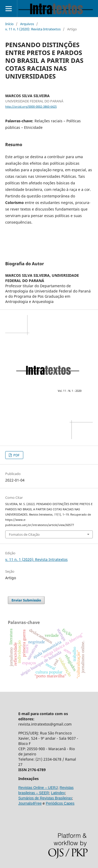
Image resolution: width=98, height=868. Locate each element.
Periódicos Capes (60, 803)
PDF (16, 455)
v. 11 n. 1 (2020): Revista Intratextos (33, 29)
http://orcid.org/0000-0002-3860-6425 (31, 107)
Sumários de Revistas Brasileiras (45, 798)
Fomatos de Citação (24, 534)
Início (9, 24)
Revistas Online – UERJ (38, 788)
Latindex (58, 793)
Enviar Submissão (26, 600)
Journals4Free (30, 803)
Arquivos (27, 24)
